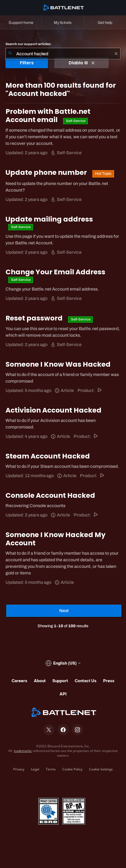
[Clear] (116, 54)
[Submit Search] (10, 54)
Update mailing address (49, 219)
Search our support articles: (28, 44)
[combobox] (63, 54)
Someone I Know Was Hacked (58, 364)
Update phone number (47, 172)
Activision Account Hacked (53, 410)
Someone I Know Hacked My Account (56, 539)
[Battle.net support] (100, 390)
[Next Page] (64, 611)
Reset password (35, 318)
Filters (27, 63)
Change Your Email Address (55, 272)
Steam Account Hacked (48, 456)
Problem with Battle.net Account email (48, 116)
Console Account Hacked (50, 495)
